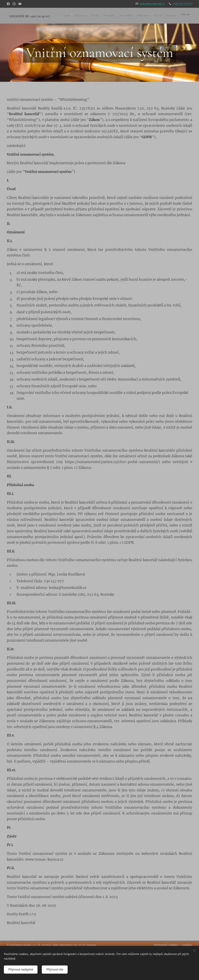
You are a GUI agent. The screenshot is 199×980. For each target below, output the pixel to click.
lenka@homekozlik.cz (152, 4)
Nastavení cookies (166, 945)
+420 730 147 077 (182, 4)
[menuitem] (71, 16)
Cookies (187, 945)
